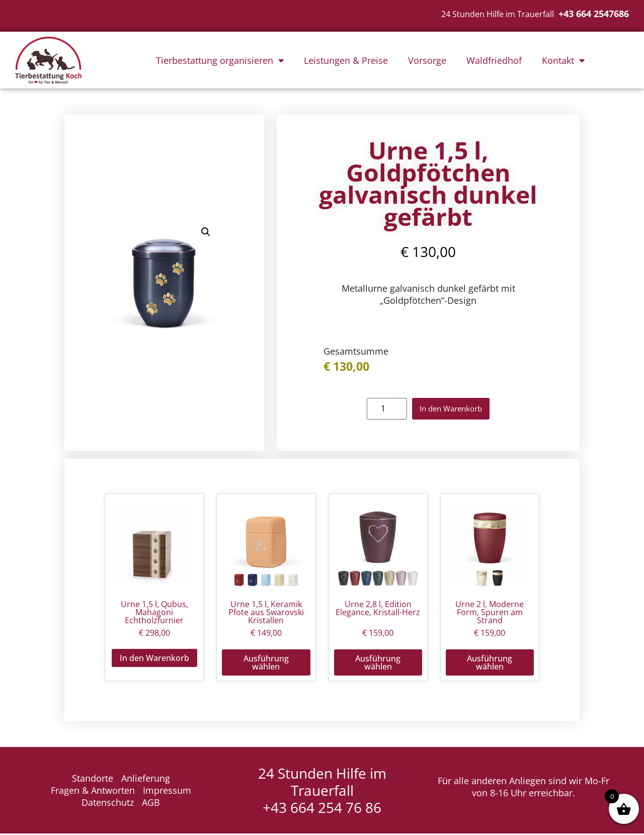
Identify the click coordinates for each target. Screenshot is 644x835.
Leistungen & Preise (346, 60)
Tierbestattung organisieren (220, 60)
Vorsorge (427, 60)
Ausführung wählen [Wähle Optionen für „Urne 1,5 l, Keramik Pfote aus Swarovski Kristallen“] (266, 664)
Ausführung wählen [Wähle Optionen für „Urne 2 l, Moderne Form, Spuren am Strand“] (490, 664)
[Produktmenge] (379, 409)
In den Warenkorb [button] (154, 659)
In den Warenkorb (451, 409)
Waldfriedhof (494, 60)
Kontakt (563, 60)
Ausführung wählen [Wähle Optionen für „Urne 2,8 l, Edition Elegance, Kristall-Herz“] (378, 664)
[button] (206, 233)
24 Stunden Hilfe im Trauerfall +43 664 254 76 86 (322, 792)
